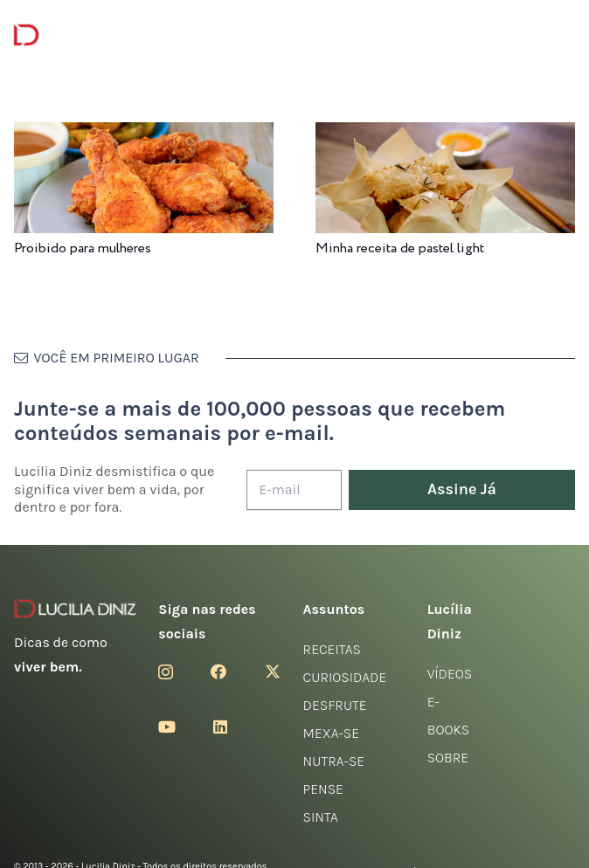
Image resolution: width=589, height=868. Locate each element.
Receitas (332, 649)
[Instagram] (166, 672)
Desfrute (335, 705)
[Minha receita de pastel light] (445, 134)
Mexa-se (331, 733)
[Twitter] (273, 672)
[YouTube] (167, 727)
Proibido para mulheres (83, 248)
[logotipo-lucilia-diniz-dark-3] (85, 35)
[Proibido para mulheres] (144, 134)
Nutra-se (334, 761)
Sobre (448, 758)
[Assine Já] (462, 490)
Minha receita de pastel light (400, 248)
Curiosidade (345, 677)
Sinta (321, 817)
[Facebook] (218, 672)
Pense (323, 789)
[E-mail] (294, 490)
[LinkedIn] (220, 727)
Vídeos (450, 674)
